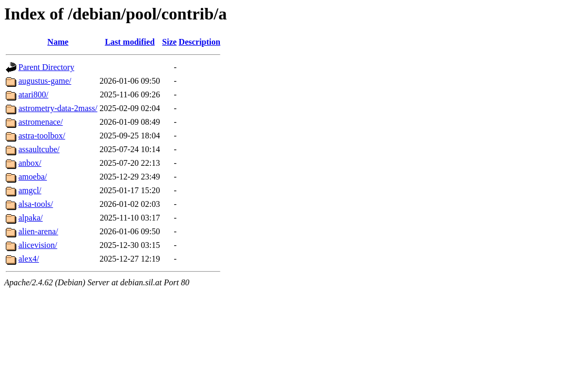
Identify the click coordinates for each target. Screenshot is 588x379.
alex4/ (29, 259)
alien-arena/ (38, 231)
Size (169, 42)
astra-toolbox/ (42, 136)
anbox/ (30, 163)
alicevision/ (38, 245)
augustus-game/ (45, 81)
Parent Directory (46, 67)
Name (58, 42)
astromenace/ (40, 122)
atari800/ (33, 94)
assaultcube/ (39, 149)
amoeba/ (33, 177)
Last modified (130, 42)
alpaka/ (31, 218)
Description (200, 42)
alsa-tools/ (36, 204)
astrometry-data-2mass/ (58, 108)
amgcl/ (30, 190)
